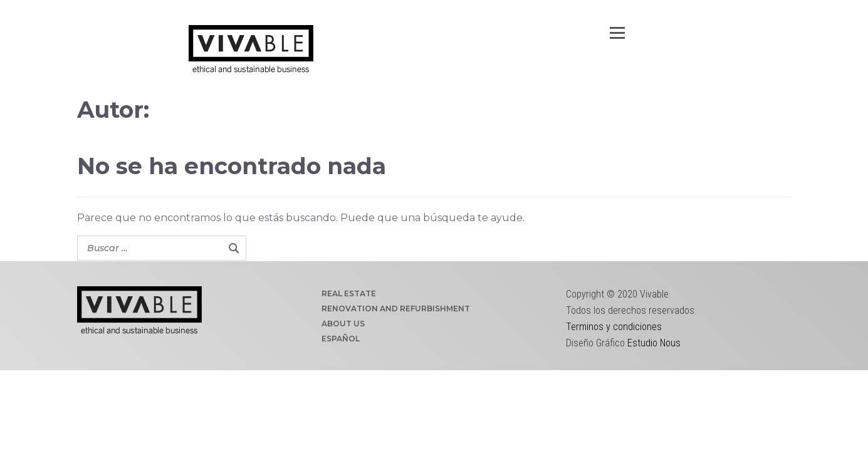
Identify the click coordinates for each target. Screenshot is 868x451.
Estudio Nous (654, 343)
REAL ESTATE (349, 293)
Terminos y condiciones (614, 327)
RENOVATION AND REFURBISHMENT (396, 308)
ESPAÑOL (341, 339)
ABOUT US (343, 324)
